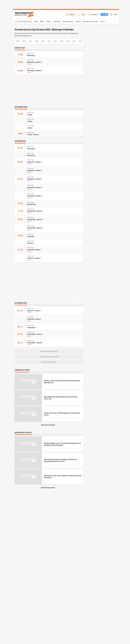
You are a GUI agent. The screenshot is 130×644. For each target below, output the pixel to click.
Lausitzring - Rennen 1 (34, 251)
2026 (24, 42)
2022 (49, 42)
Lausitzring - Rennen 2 (34, 320)
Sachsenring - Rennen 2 (34, 180)
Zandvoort (30, 244)
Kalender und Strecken (90, 22)
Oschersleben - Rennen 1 (35, 335)
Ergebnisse (57, 22)
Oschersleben (31, 328)
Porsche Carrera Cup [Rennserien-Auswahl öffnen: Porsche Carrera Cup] (25, 22)
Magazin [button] (73, 15)
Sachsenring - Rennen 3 (34, 197)
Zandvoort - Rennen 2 (34, 311)
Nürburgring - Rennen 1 (34, 63)
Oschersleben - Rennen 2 (35, 344)
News (36, 22)
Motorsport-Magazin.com (25, 15)
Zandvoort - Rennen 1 (34, 259)
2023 (43, 42)
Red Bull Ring (31, 205)
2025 (30, 42)
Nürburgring (31, 56)
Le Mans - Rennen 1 (33, 135)
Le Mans (30, 115)
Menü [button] (116, 15)
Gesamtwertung (68, 22)
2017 (74, 42)
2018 (68, 42)
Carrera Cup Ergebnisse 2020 (49, 352)
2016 (80, 42)
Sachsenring (31, 150)
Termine (78, 22)
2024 (37, 42)
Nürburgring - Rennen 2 (34, 71)
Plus (103, 15)
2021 (55, 42)
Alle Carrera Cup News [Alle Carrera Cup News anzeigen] (48, 426)
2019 (62, 42)
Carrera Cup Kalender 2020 (49, 363)
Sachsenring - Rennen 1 (34, 163)
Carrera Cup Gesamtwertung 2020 (49, 358)
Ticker (83, 15)
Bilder (42, 22)
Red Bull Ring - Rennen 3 (35, 229)
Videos (49, 22)
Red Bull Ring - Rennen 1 (35, 212)
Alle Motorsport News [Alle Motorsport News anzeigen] (48, 488)
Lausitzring (31, 237)
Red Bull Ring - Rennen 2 (35, 220)
